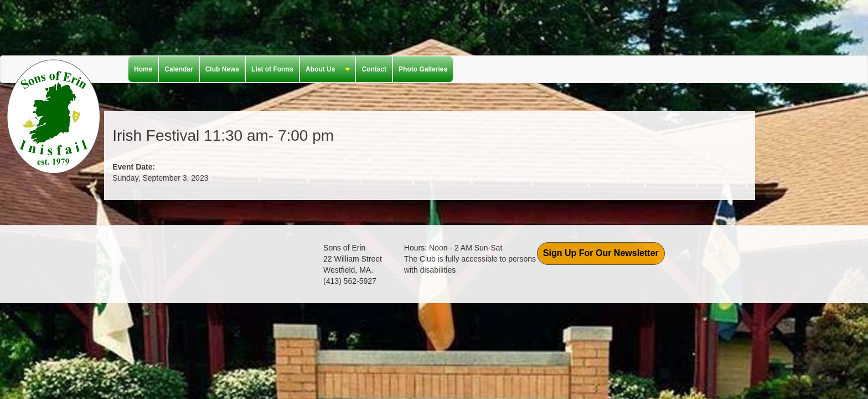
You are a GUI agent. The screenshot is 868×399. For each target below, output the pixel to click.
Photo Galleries (423, 69)
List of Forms (272, 69)
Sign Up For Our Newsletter (601, 253)
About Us (325, 70)
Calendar (179, 69)
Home (143, 69)
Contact (374, 69)
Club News (222, 69)
